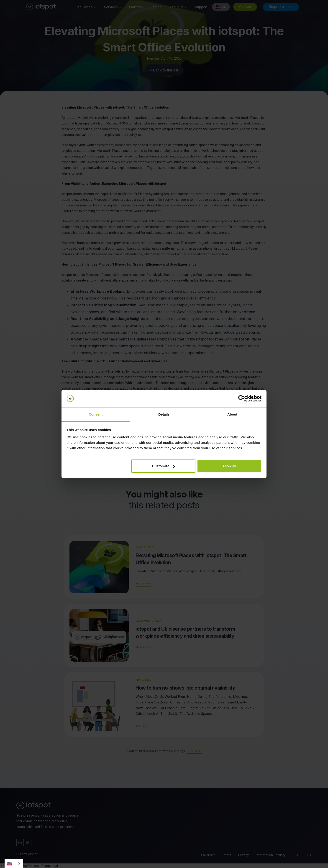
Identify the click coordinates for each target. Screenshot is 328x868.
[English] (14, 864)
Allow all (229, 466)
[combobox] (14, 864)
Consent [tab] (96, 414)
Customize (164, 466)
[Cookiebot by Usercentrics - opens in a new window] (242, 399)
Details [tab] (164, 414)
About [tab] (232, 414)
